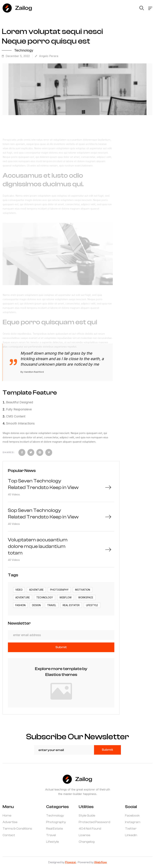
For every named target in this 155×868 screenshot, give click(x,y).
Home (7, 816)
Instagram (133, 822)
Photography (56, 822)
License (84, 835)
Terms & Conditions (17, 829)
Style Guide (87, 816)
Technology (55, 816)
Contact (9, 835)
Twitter (131, 829)
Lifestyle (53, 842)
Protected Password (94, 822)
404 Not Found (90, 829)
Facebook (132, 816)
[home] (17, 8)
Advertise (10, 822)
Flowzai (71, 862)
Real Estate (55, 829)
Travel (51, 835)
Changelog (87, 842)
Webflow (100, 862)
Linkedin (131, 835)
